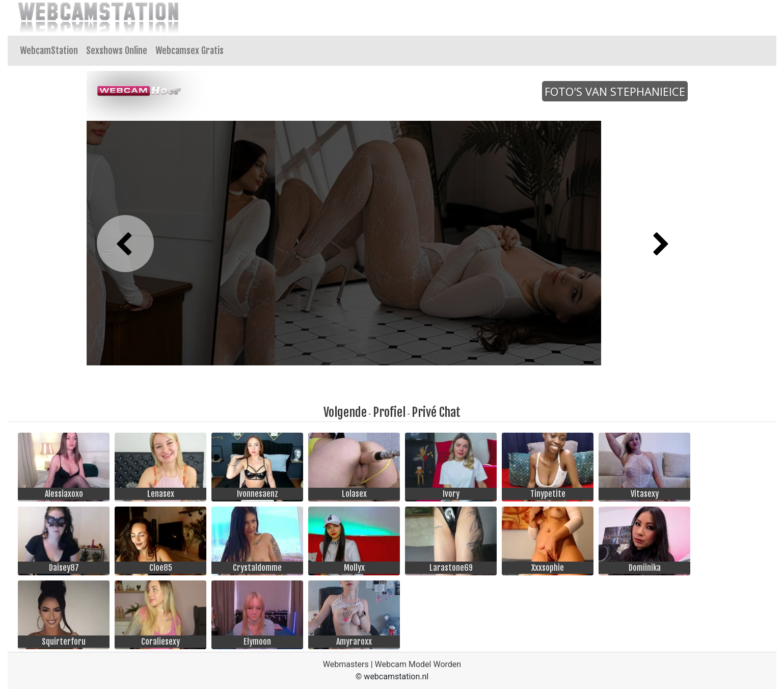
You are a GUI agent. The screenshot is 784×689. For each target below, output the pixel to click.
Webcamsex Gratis (190, 50)
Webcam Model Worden (418, 664)
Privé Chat (436, 412)
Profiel (389, 412)
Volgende (345, 412)
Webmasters (346, 664)
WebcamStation (49, 50)
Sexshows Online (117, 50)
